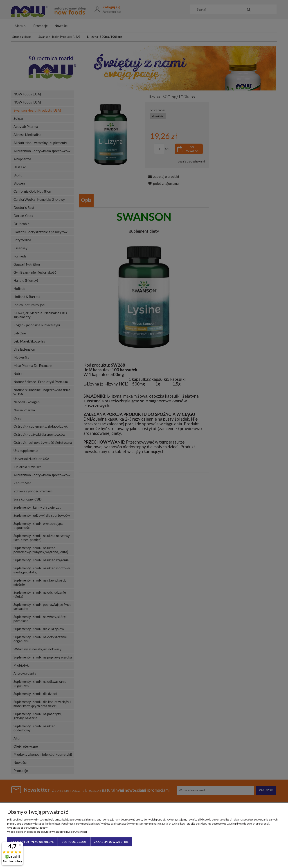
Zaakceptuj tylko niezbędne (32, 842)
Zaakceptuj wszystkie (111, 842)
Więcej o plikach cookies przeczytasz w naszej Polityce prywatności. (47, 832)
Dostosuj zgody (74, 842)
